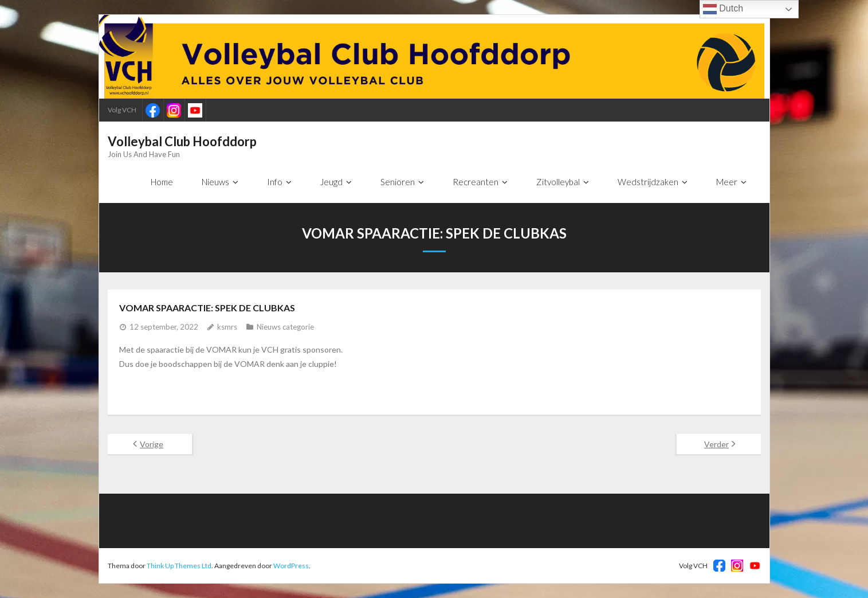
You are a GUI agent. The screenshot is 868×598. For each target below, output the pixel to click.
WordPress (291, 566)
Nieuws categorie (285, 327)
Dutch (723, 9)
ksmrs (227, 327)
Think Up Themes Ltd (179, 566)
